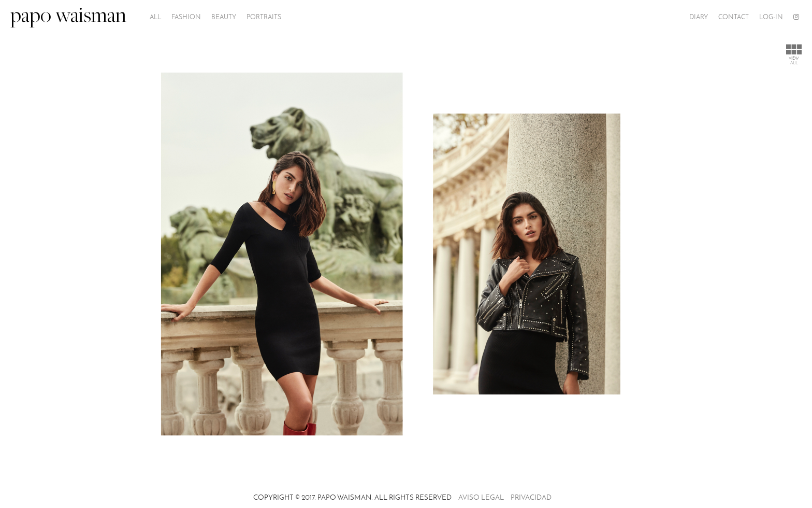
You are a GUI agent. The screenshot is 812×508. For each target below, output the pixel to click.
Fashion (186, 17)
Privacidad (531, 497)
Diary (699, 17)
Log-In (771, 17)
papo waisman (68, 17)
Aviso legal (481, 497)
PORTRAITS (264, 17)
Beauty (224, 17)
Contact (734, 17)
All (155, 17)
